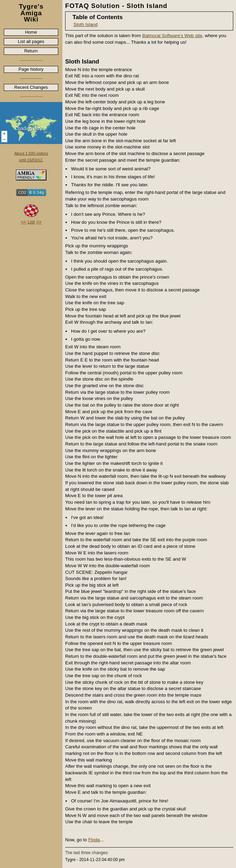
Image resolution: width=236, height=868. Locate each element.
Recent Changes (31, 87)
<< (24, 222)
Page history (31, 69)
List (31, 222)
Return (31, 51)
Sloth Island (86, 24)
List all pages (31, 41)
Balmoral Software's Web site (172, 36)
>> (39, 222)
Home (31, 32)
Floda (94, 840)
